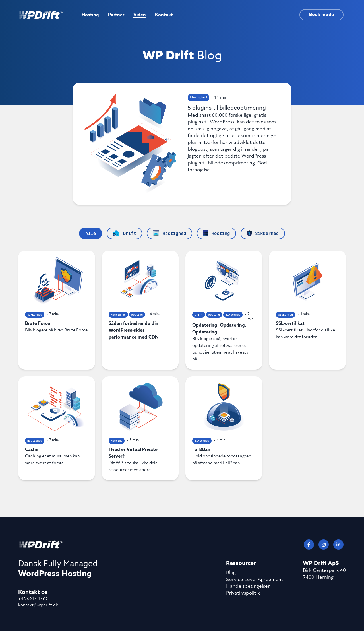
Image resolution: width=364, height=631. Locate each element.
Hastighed (198, 98)
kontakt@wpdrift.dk (38, 605)
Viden (140, 15)
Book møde (321, 15)
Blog (231, 573)
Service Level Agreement (255, 580)
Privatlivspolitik (243, 593)
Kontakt (164, 15)
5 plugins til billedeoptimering (234, 139)
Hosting (90, 15)
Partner (116, 15)
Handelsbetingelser (248, 587)
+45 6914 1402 (33, 599)
